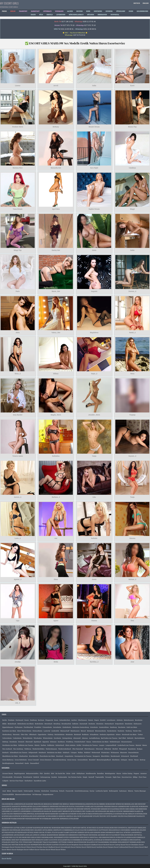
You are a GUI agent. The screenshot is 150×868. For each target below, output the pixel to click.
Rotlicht (36, 777)
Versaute (108, 777)
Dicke (68, 773)
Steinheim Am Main (54, 753)
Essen (27, 720)
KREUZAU (120, 832)
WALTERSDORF (130, 816)
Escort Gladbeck (49, 847)
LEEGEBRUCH (7, 811)
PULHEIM (127, 837)
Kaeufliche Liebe (40, 781)
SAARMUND (63, 814)
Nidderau (28, 749)
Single (85, 777)
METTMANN (84, 835)
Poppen (136, 773)
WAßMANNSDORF (18, 819)
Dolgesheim (119, 724)
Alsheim (120, 720)
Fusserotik (69, 791)
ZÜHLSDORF (74, 819)
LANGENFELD (136, 832)
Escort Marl (143, 847)
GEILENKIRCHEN (27, 830)
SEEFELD (70, 816)
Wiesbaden (38, 738)
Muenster (124, 753)
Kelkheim (51, 745)
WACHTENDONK (80, 842)
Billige (135, 777)
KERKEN (81, 832)
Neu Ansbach (7, 749)
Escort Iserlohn (97, 847)
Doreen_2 (132, 291)
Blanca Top (132, 127)
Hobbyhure (81, 773)
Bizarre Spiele (17, 791)
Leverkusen (111, 720)
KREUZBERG (130, 809)
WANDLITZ (141, 816)
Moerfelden (105, 756)
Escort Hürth (86, 847)
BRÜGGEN (77, 828)
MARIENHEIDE (52, 835)
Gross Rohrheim (21, 760)
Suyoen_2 (132, 456)
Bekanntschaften (32, 773)
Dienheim (100, 724)
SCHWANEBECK (52, 816)
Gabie (132, 250)
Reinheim (69, 735)
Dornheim (13, 742)
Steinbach (42, 753)
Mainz (145, 745)
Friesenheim (47, 727)
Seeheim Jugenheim (107, 735)
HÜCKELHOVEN (8, 832)
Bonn (56, 720)
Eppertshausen (8, 727)
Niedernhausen (51, 749)
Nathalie (94, 538)
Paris (18, 291)
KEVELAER (89, 832)
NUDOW (119, 811)
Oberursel (99, 749)
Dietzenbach (109, 724)
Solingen (124, 760)
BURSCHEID (92, 828)
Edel (52, 773)
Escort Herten (76, 847)
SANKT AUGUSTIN (50, 840)
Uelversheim (7, 738)
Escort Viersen (40, 850)
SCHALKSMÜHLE (64, 840)
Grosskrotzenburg (59, 760)
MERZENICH (74, 835)
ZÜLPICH (63, 845)
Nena (132, 374)
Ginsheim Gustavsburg (81, 727)
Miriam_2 (132, 579)
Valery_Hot (56, 333)
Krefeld (103, 720)
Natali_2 (132, 333)
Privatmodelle (7, 777)
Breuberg (57, 724)
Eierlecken (45, 791)
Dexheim (92, 724)
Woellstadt (134, 756)
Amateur (143, 773)
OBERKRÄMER (128, 811)
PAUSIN (10, 814)
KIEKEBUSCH (106, 809)
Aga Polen (56, 209)
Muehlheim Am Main (10, 756)
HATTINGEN (103, 830)
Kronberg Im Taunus (90, 745)
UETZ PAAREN (112, 816)
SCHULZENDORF (39, 816)
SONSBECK (125, 840)
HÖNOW (87, 809)
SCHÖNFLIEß (7, 816)
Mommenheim (100, 731)
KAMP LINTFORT (71, 832)
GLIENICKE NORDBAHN (139, 806)
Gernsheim (57, 727)
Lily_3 (18, 703)
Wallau (80, 753)
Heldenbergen (115, 742)
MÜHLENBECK (76, 811)
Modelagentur (110, 773)
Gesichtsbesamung (82, 791)
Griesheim (94, 727)
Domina (37, 791)
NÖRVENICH (84, 837)
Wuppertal (49, 720)
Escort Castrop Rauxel (118, 845)
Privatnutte (18, 777)
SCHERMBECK (77, 840)
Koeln (27, 763)
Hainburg (113, 727)
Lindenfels (55, 731)
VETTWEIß (62, 842)
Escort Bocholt (104, 845)
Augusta (94, 291)
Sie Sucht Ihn (60, 773)
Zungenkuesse (48, 794)
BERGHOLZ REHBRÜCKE (53, 804)
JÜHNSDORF (95, 809)
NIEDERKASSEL (47, 837)
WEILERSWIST (124, 842)
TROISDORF (38, 842)
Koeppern (96, 756)
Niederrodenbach (65, 749)
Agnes (56, 621)
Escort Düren (26, 847)
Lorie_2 (18, 538)
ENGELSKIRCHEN (111, 828)
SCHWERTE (107, 840)
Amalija (18, 662)
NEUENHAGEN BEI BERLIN (105, 811)
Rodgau (140, 749)
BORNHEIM (56, 828)
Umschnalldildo (8, 794)
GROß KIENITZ (26, 809)
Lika (94, 497)
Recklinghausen (8, 763)
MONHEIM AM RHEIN (97, 835)
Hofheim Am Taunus (26, 745)
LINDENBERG (25, 811)
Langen (102, 745)
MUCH (108, 835)
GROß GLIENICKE (14, 809)
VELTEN (121, 816)
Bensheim (139, 720)
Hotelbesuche (91, 773)
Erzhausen (19, 727)
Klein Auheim (70, 745)
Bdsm (9, 791)
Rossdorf (92, 760)
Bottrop (143, 760)
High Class (117, 777)
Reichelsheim (59, 735)
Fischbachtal (28, 727)
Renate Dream (94, 127)
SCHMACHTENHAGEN (94, 814)
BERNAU (66, 804)
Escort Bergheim (72, 845)
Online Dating (127, 773)
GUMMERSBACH (68, 830)
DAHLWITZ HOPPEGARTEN (22, 806)
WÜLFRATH (47, 845)
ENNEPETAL (123, 828)
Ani (56, 538)
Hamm (91, 720)
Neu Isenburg (18, 749)
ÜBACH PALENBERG (50, 842)
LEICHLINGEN (19, 835)
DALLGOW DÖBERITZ (41, 806)
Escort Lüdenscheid (121, 847)
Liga (18, 621)
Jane (132, 662)
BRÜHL (84, 828)
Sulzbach (66, 753)
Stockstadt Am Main (129, 735)
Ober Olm (24, 735)
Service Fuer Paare (17, 781)
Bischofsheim (140, 738)
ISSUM (42, 832)
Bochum (41, 720)
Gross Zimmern (46, 760)
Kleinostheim (37, 731)
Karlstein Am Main (9, 731)
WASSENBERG (104, 842)
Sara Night (94, 168)
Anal (4, 791)
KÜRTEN (127, 832)
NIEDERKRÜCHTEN (61, 837)
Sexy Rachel (18, 415)
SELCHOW (78, 816)
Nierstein (16, 735)
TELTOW (103, 816)
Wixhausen (115, 753)
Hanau (89, 742)
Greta (94, 250)
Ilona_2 (18, 374)
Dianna (94, 621)
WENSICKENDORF (32, 819)
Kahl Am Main (132, 727)
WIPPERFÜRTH (37, 845)
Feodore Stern (18, 127)
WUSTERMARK (45, 819)
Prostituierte (28, 777)
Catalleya (132, 168)
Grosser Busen (8, 773)
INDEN (36, 832)
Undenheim (17, 738)
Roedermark (115, 756)
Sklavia (130, 791)
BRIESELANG (129, 804)
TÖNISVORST (28, 842)
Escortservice (127, 777)
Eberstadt (29, 742)
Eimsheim (129, 724)
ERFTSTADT (133, 828)
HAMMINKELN (93, 830)
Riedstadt (77, 735)
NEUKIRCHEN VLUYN (10, 837)
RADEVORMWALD (138, 837)
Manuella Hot (56, 168)
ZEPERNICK (64, 819)
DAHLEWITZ (7, 806)
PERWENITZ (18, 814)
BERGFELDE (38, 804)
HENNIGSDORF (61, 809)
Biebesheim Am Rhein (26, 724)
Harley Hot (56, 250)
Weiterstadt (96, 753)
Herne (131, 760)
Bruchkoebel (34, 756)
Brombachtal (66, 724)
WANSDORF (6, 819)
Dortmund (19, 720)
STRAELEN (6, 842)
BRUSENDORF (140, 804)
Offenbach (33, 735)
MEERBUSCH (64, 835)
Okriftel (115, 749)
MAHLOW (48, 811)
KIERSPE (97, 832)
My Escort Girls (9, 3)
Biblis (4, 724)
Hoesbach (60, 756)
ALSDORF (29, 828)
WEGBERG (113, 842)
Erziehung (54, 791)
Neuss (136, 760)
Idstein (37, 745)
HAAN (77, 830)
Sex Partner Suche (75, 777)
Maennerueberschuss (23, 794)
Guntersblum (104, 727)
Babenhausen (129, 720)
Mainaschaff (65, 731)
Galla (94, 86)
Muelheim (116, 760)
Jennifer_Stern (94, 415)
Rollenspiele (113, 791)
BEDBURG (48, 828)
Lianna (18, 86)
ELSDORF (100, 828)
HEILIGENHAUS (115, 830)
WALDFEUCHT (92, 842)
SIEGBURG (116, 840)
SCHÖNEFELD (109, 814)
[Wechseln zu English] (146, 3)
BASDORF (30, 804)
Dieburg (5, 742)
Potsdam (11, 720)
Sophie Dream (94, 209)
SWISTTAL (15, 842)
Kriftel (79, 745)
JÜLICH (54, 832)
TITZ (21, 842)
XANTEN (55, 845)
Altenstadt (77, 738)
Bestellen (100, 773)
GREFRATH (57, 830)
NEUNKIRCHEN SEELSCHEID (30, 837)
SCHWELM (98, 840)
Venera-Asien (18, 456)
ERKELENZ (142, 828)
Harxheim (122, 727)
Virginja (132, 415)
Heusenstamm (127, 742)
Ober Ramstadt (78, 749)
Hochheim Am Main (10, 745)
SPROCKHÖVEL (135, 840)
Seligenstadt (33, 753)
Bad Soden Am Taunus (109, 738)
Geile (73, 773)
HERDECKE (135, 830)
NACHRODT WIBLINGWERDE (122, 835)
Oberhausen (82, 720)
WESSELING (6, 845)
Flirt (41, 773)
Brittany (56, 127)
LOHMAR (43, 835)
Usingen (74, 753)
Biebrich (130, 738)
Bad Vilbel (122, 738)
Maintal (138, 745)
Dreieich (21, 742)
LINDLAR (28, 835)
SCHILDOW (81, 814)
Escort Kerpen (108, 847)
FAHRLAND (89, 806)
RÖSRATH (39, 840)
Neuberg (129, 731)
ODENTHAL (94, 837)
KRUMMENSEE (141, 809)
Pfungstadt (123, 749)
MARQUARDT (57, 811)
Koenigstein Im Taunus (83, 756)
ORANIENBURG (8, 804)
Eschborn (61, 742)
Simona (132, 538)
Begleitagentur (20, 773)
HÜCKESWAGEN (21, 832)
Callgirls (5, 781)
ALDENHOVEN (7, 828)
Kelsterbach (60, 745)
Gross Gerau (72, 760)
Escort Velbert (29, 850)
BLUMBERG (101, 804)
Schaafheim (94, 735)
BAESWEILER (38, 828)
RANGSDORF (40, 814)
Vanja (94, 456)
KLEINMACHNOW (118, 809)
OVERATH (119, 837)
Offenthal (108, 749)
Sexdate (54, 777)
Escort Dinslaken (132, 845)
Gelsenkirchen (65, 720)
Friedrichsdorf (80, 742)
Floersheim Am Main (47, 756)
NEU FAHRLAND (88, 811)
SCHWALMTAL (88, 840)
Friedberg (70, 742)
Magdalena (94, 333)
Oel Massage (37, 794)
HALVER (83, 830)
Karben (43, 745)
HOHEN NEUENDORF (75, 809)
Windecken (105, 753)
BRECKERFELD (67, 828)
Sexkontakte (63, 777)
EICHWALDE (64, 806)
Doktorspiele (28, 791)
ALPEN (22, 828)
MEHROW (66, 811)
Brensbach (48, 724)
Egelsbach (37, 742)
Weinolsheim (28, 738)
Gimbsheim (67, 727)
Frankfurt (38, 727)
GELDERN (38, 830)
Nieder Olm (137, 731)
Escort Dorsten (15, 847)
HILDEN (143, 830)
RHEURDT (15, 840)
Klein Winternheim (24, 731)
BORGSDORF (111, 804)
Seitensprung (45, 777)
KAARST (61, 832)
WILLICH (27, 845)
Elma (56, 579)
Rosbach (5, 753)
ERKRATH (6, 830)
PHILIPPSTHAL (29, 814)
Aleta (18, 333)
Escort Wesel (51, 850)
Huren (119, 773)
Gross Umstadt (33, 760)
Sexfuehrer (29, 781)
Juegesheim (69, 756)
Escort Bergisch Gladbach (89, 845)
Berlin (5, 720)
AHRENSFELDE (20, 804)
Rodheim (85, 735)
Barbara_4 (56, 497)
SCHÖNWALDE (26, 816)
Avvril (56, 86)
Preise (4, 11)
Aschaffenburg (94, 738)
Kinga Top (18, 250)
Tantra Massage (140, 791)
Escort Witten (61, 850)
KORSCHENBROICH (108, 832)
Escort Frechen (37, 847)
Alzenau (85, 738)
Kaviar (92, 791)
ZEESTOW (55, 819)
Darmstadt (83, 724)
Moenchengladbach (104, 760)
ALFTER (16, 828)
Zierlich (47, 773)
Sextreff (91, 777)
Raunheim (132, 749)
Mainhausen (75, 731)
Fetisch (62, 791)
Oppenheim (42, 735)
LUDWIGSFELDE (37, 811)
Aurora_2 (18, 497)
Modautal (90, 731)
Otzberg (50, 735)
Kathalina (56, 456)
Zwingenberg (67, 738)
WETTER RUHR (17, 845)
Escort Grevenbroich (63, 847)
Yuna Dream (18, 209)
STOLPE (96, 816)
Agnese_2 (18, 579)
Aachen (74, 720)
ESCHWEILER (15, 830)
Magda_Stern (56, 415)
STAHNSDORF (87, 816)
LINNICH (36, 835)
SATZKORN (72, 814)
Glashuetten (23, 756)
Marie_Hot (56, 291)
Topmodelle (100, 777)
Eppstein (46, 742)
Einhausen (138, 724)
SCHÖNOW (16, 816)
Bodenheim (39, 724)
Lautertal (47, 731)
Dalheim (75, 724)
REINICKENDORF (52, 814)
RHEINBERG (6, 840)
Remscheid (19, 763)
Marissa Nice (18, 168)
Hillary (56, 374)
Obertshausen (89, 749)
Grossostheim (83, 760)
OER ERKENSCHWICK (107, 837)
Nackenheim (112, 731)
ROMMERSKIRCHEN (27, 840)
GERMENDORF (124, 806)
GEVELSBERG (48, 830)
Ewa (132, 621)
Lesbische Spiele (102, 791)
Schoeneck (125, 756)
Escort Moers (7, 850)
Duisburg (33, 720)
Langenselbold (111, 745)
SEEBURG (62, 816)
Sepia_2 (94, 374)
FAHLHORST (80, 806)
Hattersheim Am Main (100, 742)
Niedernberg (7, 735)
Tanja (132, 497)
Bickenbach (12, 724)
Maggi (132, 209)
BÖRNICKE (120, 804)
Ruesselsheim (133, 753)
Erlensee (53, 742)
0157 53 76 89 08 (79, 35)
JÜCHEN (48, 832)
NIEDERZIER (74, 837)
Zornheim (57, 738)
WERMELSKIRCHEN (137, 842)
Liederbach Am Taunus (126, 745)
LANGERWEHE (7, 835)
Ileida (56, 662)
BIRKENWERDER (76, 804)
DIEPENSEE (54, 806)
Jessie (94, 579)
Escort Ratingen (18, 850)
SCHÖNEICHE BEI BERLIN (124, 814)
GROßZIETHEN (49, 809)
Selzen (118, 735)
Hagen (97, 720)
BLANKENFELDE (90, 804)
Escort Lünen (134, 847)
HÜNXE (30, 832)
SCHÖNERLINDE (141, 814)
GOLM (4, 809)
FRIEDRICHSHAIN (111, 806)
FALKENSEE (99, 806)
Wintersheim (48, 738)
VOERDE (70, 842)
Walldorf (87, 753)
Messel (83, 731)
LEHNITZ (16, 811)
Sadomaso (123, 791)
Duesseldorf (35, 763)
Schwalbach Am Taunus (19, 753)
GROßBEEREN (38, 809)
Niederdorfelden (38, 749)
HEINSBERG (126, 830)
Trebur (140, 735)
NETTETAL (138, 835)
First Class (142, 777)
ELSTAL (72, 806)
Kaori (132, 86)
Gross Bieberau (8, 760)
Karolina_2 (94, 662)
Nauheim (121, 731)
